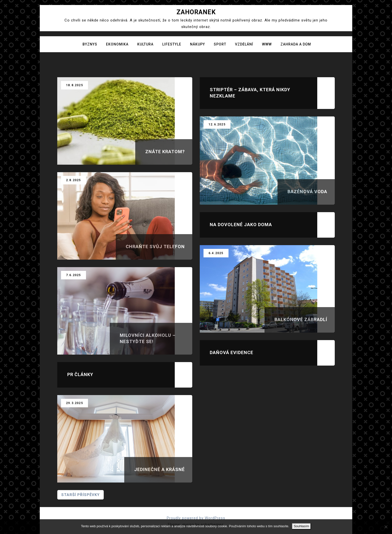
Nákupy (197, 44)
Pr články (80, 374)
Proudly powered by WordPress (196, 518)
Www (267, 44)
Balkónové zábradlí (301, 319)
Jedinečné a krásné (159, 469)
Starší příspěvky (80, 495)
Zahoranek (196, 12)
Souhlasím (301, 526)
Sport (220, 44)
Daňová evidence (231, 352)
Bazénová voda (307, 192)
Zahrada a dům (296, 44)
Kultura (145, 44)
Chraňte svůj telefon (155, 247)
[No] (386, 527)
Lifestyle (172, 44)
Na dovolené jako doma (241, 225)
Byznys (90, 44)
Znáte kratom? (165, 152)
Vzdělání (244, 44)
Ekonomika (117, 44)
